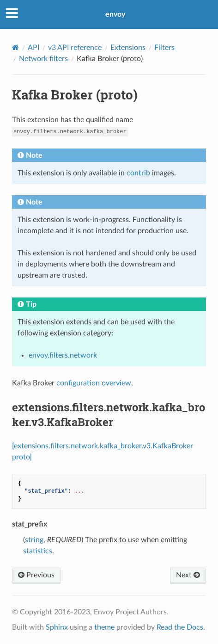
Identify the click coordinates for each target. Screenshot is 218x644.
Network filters (43, 59)
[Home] (15, 47)
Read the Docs (180, 627)
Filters (164, 48)
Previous (36, 575)
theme (104, 627)
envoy (115, 14)
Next (188, 575)
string (34, 540)
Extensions (128, 48)
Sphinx (57, 627)
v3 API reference (75, 48)
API (33, 48)
